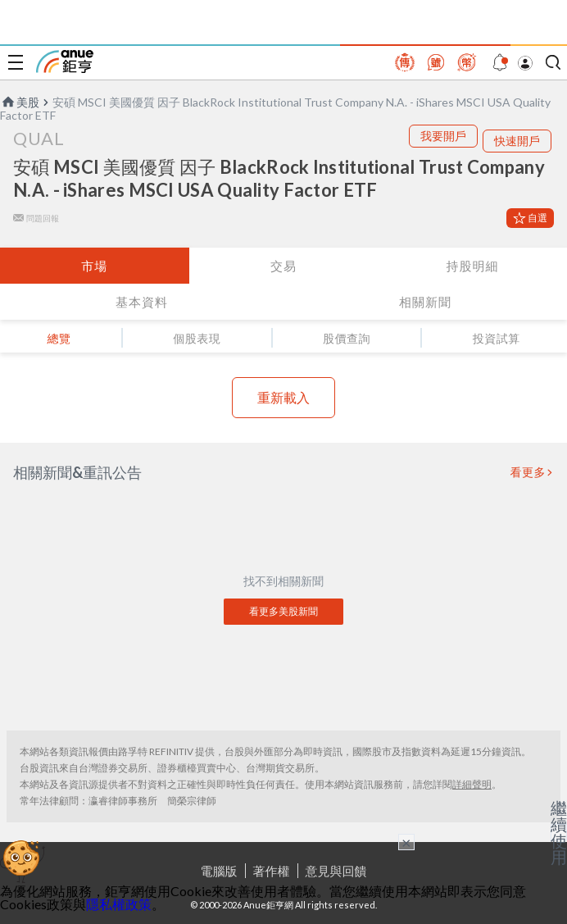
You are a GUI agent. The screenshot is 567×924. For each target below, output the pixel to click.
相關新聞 (425, 302)
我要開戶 (443, 136)
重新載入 (283, 397)
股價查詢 (347, 338)
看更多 (528, 472)
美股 (20, 102)
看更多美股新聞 (283, 611)
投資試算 (497, 338)
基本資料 (142, 302)
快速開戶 (517, 141)
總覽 (59, 338)
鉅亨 (65, 61)
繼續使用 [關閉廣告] (559, 832)
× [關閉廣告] (406, 842)
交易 (283, 266)
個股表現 (197, 338)
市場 (94, 266)
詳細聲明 (472, 784)
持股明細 (473, 266)
